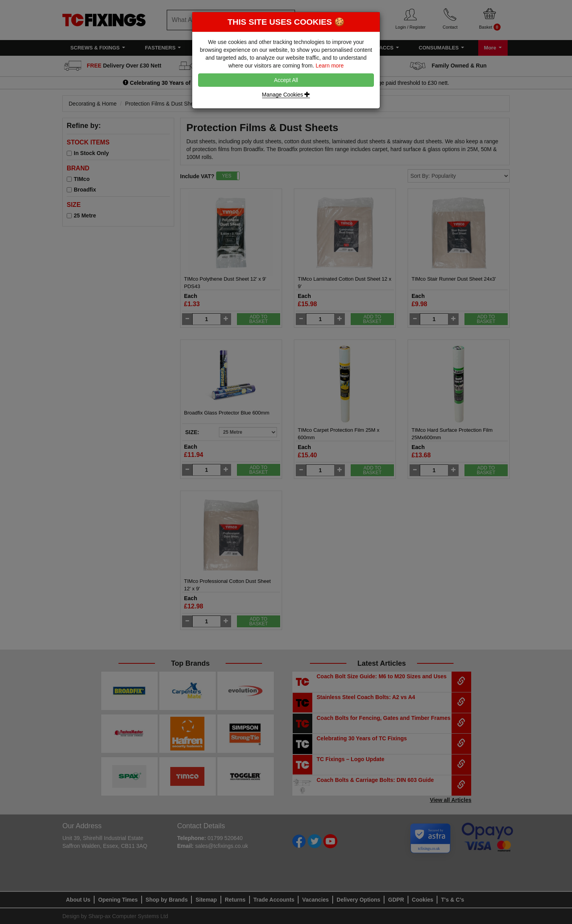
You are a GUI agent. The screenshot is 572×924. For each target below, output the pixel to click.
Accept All (286, 80)
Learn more (330, 66)
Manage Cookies (286, 95)
